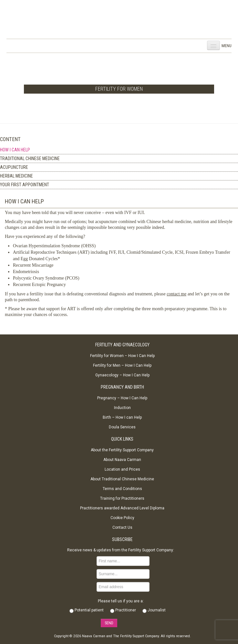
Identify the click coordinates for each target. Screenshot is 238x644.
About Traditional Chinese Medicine (122, 479)
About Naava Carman (122, 460)
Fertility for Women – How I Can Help (122, 356)
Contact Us (122, 527)
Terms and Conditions (122, 489)
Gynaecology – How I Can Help (122, 375)
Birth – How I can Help (122, 417)
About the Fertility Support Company (122, 450)
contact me (176, 294)
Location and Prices (122, 469)
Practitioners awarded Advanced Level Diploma (122, 508)
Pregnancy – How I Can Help (122, 398)
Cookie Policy (122, 518)
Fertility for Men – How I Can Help (122, 365)
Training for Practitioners (122, 498)
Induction (122, 408)
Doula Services (122, 427)
